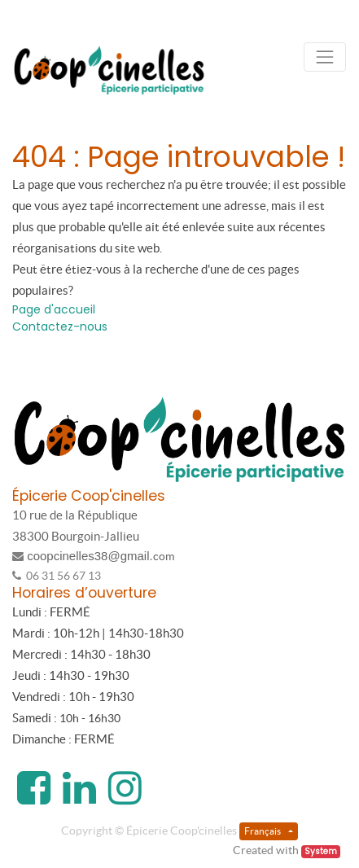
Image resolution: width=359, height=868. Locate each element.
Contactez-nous (60, 327)
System (321, 851)
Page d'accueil (54, 309)
